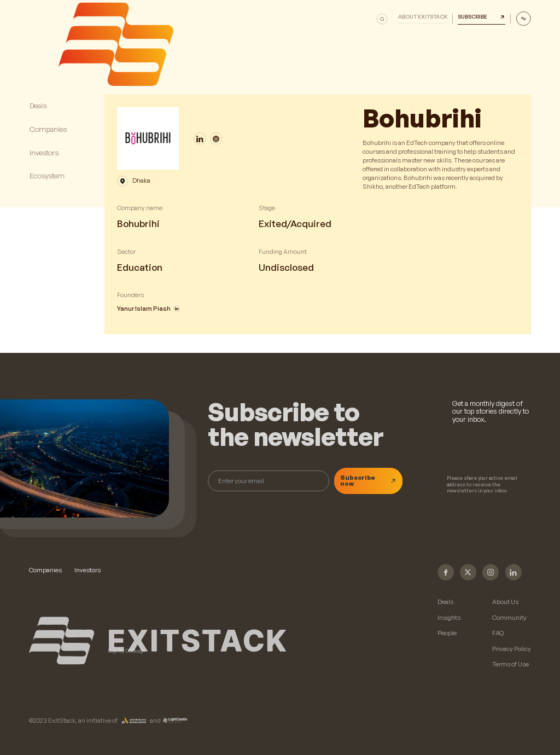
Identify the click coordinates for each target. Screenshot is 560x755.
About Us (505, 602)
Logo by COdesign (126, 651)
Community (509, 618)
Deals (445, 602)
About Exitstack (423, 17)
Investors (87, 570)
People (447, 633)
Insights (449, 618)
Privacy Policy (512, 649)
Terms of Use (511, 664)
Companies (45, 570)
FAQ (498, 633)
